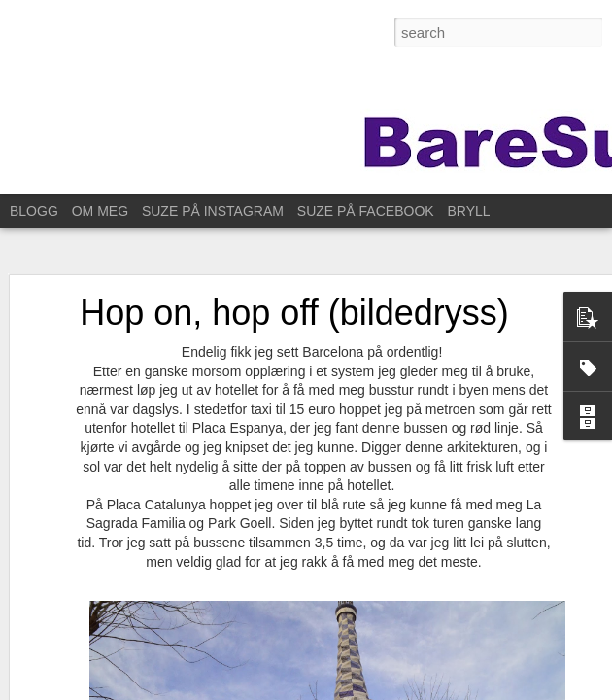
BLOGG (34, 211)
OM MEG (100, 211)
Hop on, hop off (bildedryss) (294, 313)
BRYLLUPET (487, 211)
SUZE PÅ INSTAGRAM (213, 211)
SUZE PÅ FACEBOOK (366, 211)
